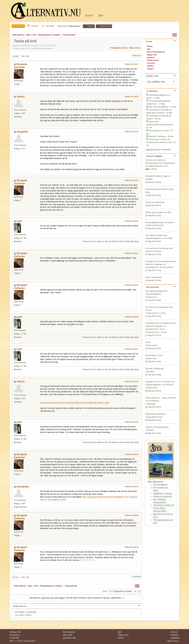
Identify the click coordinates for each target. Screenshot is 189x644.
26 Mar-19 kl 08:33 (132, 317)
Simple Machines (29, 641)
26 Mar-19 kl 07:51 (132, 180)
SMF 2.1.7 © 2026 (16, 641)
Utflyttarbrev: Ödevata (163, 493)
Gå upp (15, 577)
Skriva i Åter (68, 635)
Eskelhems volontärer (162, 496)
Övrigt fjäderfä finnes (154, 417)
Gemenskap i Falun (154, 355)
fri (167, 166)
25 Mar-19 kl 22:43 (132, 132)
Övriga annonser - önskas (156, 332)
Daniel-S (171, 267)
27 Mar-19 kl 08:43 (132, 487)
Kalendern (175, 635)
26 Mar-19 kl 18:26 (132, 422)
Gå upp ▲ (176, 641)
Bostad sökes (151, 359)
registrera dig (47, 598)
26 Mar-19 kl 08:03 (132, 221)
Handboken (175, 638)
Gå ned (15, 56)
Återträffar (150, 372)
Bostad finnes (152, 297)
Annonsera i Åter (69, 638)
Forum (89, 15)
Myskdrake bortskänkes (156, 414)
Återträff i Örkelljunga (155, 368)
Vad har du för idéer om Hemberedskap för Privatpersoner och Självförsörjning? (160, 163)
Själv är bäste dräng (156, 225)
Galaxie (28, 615)
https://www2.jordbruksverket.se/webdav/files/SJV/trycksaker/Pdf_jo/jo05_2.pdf (74, 403)
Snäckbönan (160, 202)
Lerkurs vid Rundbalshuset (157, 427)
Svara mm (136, 56)
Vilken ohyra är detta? (155, 212)
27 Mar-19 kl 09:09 (132, 515)
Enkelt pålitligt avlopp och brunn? (160, 222)
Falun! (148, 277)
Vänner (149, 202)
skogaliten (22, 132)
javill (19, 221)
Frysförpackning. (153, 189)
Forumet (174, 632)
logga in (63, 598)
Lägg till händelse (153, 150)
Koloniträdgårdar (160, 485)
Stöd (120, 632)
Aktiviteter (150, 430)
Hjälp (169, 641)
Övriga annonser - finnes (156, 313)
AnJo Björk (168, 238)
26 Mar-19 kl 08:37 (132, 349)
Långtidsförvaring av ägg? (157, 176)
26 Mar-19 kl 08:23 (132, 285)
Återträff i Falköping (157, 136)
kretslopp (149, 179)
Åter (101, 15)
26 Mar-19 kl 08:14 (132, 253)
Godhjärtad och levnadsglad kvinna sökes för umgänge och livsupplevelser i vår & (161, 264)
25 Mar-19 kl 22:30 (132, 97)
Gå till (105, 591)
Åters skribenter (69, 632)
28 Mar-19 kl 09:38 (132, 547)
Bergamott (158, 277)
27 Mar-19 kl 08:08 (132, 454)
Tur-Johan (19, 615)
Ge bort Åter (14, 638)
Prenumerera (15, 635)
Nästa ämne (135, 48)
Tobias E (158, 251)
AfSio (169, 212)
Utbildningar (151, 404)
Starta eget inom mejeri (159, 130)
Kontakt (121, 638)
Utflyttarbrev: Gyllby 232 (163, 505)
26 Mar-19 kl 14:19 (132, 381)
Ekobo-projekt (152, 345)
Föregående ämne (119, 48)
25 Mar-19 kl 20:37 (132, 64)
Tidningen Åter (15, 632)
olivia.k (21, 97)
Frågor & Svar (123, 635)
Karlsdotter (23, 487)
